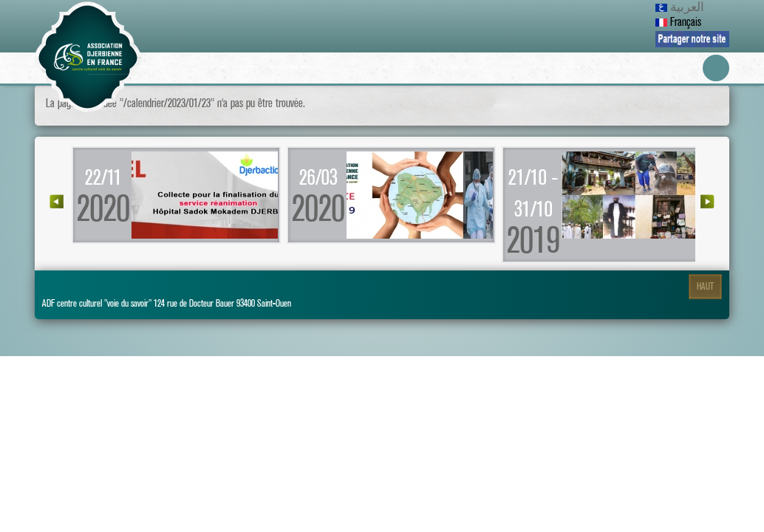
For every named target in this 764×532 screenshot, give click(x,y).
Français (678, 22)
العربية (680, 7)
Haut (705, 286)
